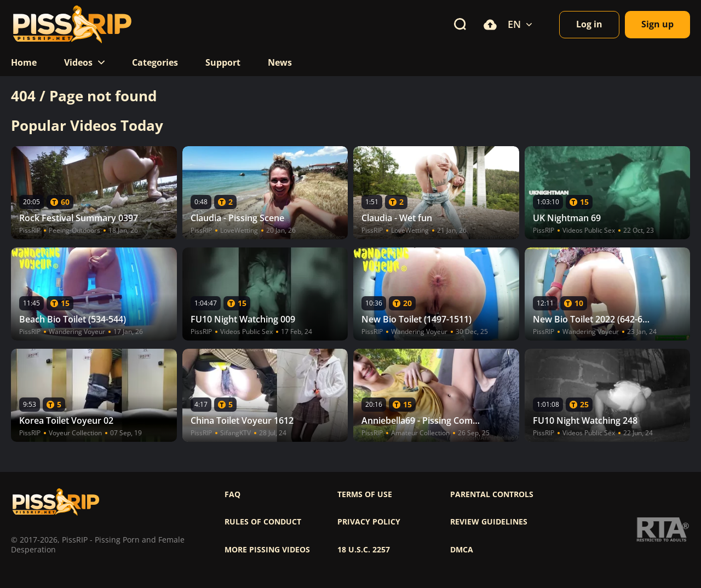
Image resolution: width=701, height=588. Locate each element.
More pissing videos (267, 550)
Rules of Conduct (263, 522)
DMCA (462, 550)
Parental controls (492, 494)
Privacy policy (369, 522)
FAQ (232, 494)
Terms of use (365, 494)
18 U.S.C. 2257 (364, 550)
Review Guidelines (489, 522)
